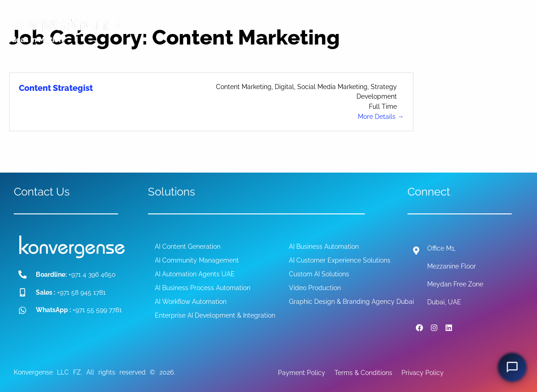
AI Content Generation (188, 246)
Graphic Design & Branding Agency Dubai (351, 302)
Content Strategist (56, 88)
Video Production (315, 288)
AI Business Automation (324, 246)
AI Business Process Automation (203, 288)
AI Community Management (197, 260)
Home (179, 27)
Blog (410, 27)
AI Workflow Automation (191, 302)
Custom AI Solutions (319, 274)
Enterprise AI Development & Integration (215, 315)
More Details (381, 117)
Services (229, 27)
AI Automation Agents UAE (195, 274)
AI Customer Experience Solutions (340, 260)
